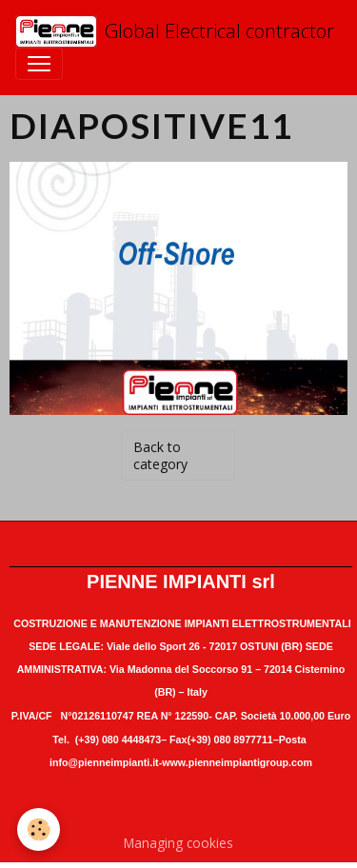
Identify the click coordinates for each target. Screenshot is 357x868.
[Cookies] (39, 829)
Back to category (160, 455)
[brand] (171, 31)
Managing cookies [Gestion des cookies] (178, 843)
